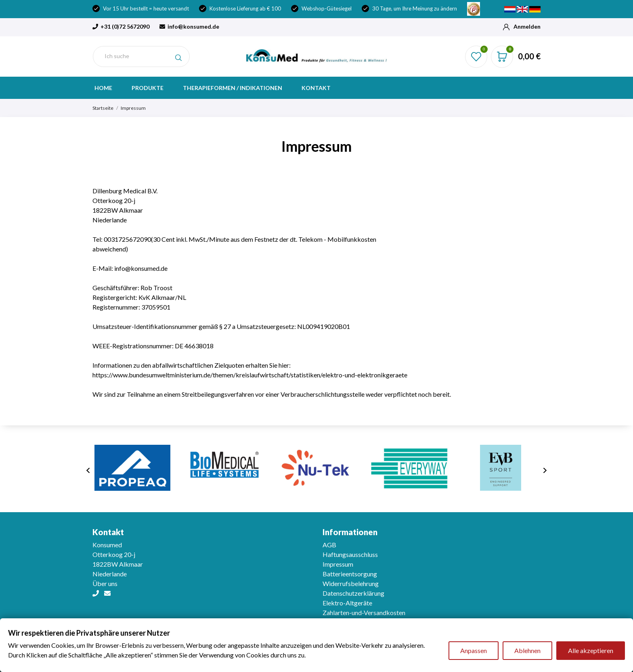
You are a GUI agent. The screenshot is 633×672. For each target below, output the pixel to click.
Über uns (105, 583)
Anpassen (474, 650)
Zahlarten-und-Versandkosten (364, 612)
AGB (329, 545)
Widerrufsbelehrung (351, 583)
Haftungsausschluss (350, 554)
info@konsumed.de (189, 26)
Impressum (338, 564)
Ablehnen (527, 650)
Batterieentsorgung (350, 574)
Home (103, 88)
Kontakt (316, 88)
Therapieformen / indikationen (233, 88)
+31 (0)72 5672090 (121, 26)
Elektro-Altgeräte (347, 603)
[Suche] (141, 56)
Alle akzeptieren (591, 650)
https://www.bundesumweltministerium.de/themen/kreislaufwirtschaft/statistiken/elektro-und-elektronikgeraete (250, 375)
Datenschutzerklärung (353, 593)
